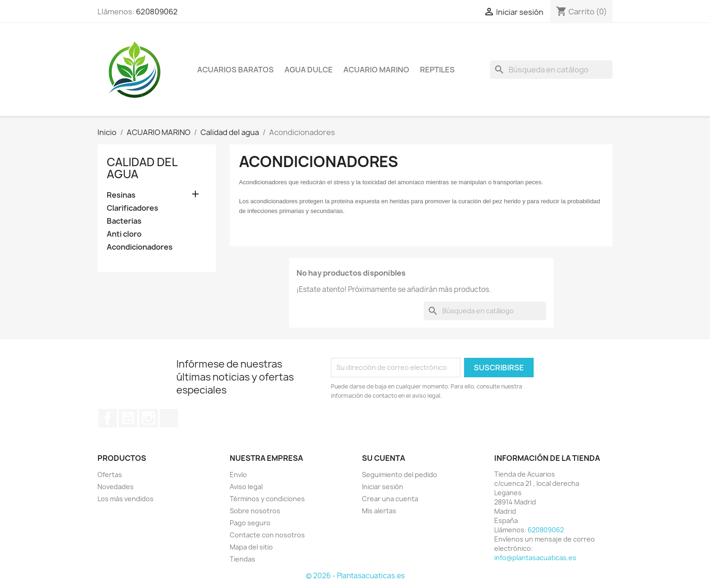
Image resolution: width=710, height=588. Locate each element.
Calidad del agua (142, 168)
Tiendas (242, 559)
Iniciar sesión (383, 487)
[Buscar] (551, 70)
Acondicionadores (140, 247)
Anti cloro (124, 234)
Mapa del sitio (251, 547)
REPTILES (437, 70)
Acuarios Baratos (236, 70)
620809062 (157, 12)
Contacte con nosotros (267, 535)
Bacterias (124, 221)
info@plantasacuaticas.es (535, 558)
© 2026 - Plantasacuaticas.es (355, 576)
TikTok (169, 418)
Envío (238, 475)
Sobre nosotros (255, 511)
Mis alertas (379, 511)
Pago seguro (250, 523)
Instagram (148, 418)
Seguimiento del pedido (400, 475)
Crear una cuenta (390, 499)
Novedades (116, 487)
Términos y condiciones (267, 499)
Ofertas (110, 475)
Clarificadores (132, 208)
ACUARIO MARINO (376, 70)
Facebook (108, 418)
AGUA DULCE (309, 70)
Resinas (121, 195)
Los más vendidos (126, 499)
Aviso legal (246, 487)
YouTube (128, 418)
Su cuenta (384, 458)
